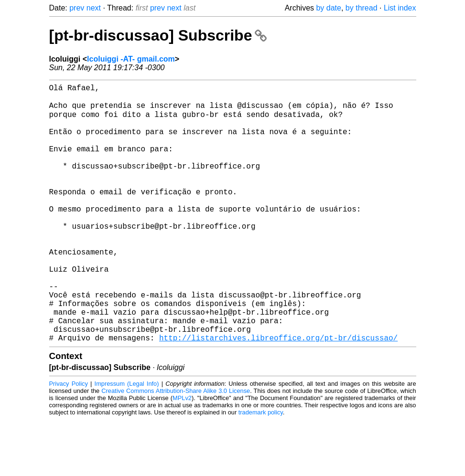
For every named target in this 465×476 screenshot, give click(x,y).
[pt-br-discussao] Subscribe (158, 35)
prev (77, 8)
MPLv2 (182, 454)
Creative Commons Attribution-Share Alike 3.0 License (176, 447)
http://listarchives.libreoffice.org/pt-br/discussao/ (278, 394)
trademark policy (261, 469)
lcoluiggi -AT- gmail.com (131, 59)
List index (400, 8)
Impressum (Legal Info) (127, 440)
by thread (362, 8)
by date (328, 8)
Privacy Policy (69, 440)
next (94, 8)
